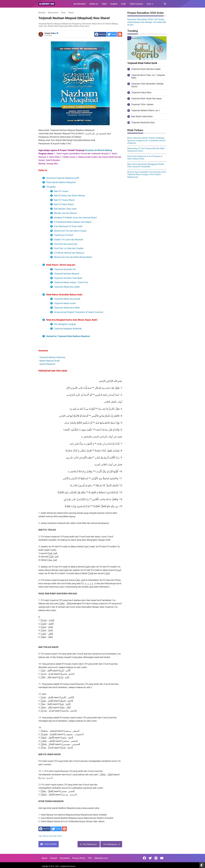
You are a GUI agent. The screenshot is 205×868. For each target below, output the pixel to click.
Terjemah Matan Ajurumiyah (67, 299)
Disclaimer (65, 858)
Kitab (104, 4)
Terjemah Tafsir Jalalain (142, 104)
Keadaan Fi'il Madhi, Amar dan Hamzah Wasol (75, 218)
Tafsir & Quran (136, 4)
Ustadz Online (51, 33)
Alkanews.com (101, 858)
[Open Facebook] (144, 858)
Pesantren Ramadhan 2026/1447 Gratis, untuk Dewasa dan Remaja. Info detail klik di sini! (147, 22)
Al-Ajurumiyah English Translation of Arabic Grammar (79, 312)
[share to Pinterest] (120, 34)
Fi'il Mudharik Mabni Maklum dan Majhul (73, 222)
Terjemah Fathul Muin (141, 93)
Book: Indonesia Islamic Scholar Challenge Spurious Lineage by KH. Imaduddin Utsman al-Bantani (146, 140)
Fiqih (124, 4)
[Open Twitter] (150, 858)
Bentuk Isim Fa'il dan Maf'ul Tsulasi (70, 231)
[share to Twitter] (112, 34)
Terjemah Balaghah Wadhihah (68, 329)
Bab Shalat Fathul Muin (142, 116)
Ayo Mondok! (80, 4)
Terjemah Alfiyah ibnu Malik (67, 287)
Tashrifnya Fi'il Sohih (64, 235)
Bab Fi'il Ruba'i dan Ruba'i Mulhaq (70, 196)
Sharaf (59, 836)
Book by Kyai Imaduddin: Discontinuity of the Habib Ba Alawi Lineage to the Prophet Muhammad (147, 175)
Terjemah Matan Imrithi (65, 303)
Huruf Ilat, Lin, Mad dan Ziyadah (69, 248)
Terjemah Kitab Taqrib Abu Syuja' (146, 99)
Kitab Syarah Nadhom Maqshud (61, 182)
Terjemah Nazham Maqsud (67, 274)
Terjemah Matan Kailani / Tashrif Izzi (71, 282)
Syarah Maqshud (47, 364)
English (114, 4)
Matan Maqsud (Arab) (50, 361)
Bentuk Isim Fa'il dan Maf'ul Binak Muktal (73, 257)
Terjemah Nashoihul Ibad (143, 123)
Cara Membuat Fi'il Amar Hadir (68, 226)
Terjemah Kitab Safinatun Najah (146, 69)
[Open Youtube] (162, 858)
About (45, 858)
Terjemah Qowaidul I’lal (65, 269)
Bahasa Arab (47, 836)
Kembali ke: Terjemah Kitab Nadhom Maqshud (68, 336)
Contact (54, 858)
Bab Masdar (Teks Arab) (65, 209)
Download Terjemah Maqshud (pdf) (63, 178)
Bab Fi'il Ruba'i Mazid (64, 204)
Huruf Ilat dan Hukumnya (66, 244)
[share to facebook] (100, 34)
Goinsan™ (72, 866)
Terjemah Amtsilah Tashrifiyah (68, 278)
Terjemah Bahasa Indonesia (52, 357)
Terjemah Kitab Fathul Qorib (142, 63)
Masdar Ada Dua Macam (66, 213)
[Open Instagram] (156, 858)
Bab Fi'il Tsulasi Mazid (64, 200)
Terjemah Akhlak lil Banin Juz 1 (146, 110)
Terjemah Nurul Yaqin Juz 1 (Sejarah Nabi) (148, 76)
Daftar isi (94, 4)
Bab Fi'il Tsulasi (61, 191)
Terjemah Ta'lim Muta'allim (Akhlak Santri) (147, 85)
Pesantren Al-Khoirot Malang (98, 150)
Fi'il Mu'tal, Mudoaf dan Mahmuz (69, 253)
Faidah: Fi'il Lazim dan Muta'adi (69, 240)
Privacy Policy (79, 858)
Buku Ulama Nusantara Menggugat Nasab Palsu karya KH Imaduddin (146, 165)
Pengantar (51, 187)
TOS (90, 858)
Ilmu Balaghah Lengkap (65, 324)
